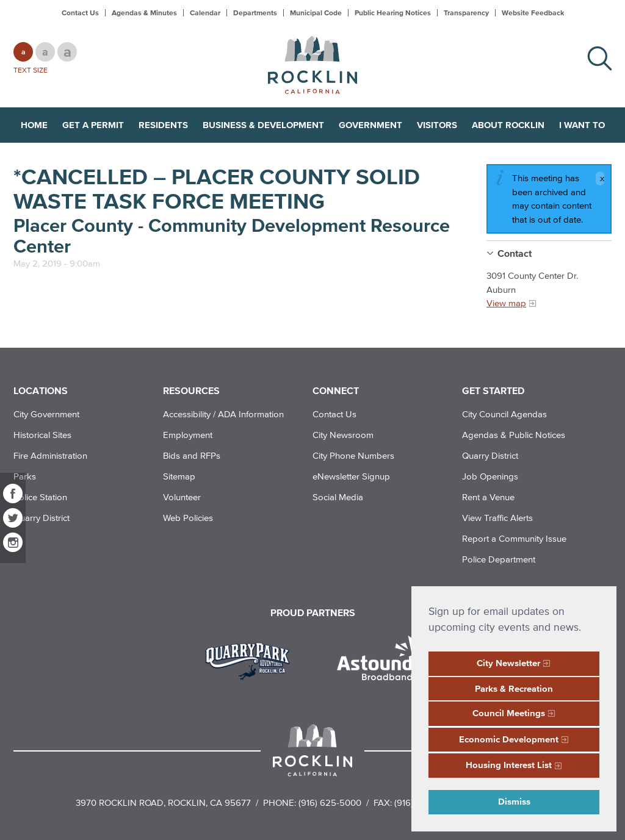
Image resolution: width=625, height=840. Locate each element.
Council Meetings (509, 713)
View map (506, 303)
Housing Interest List (509, 765)
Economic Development (509, 739)
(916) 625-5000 (330, 802)
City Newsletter (508, 663)
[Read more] (252, 659)
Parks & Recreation (514, 688)
